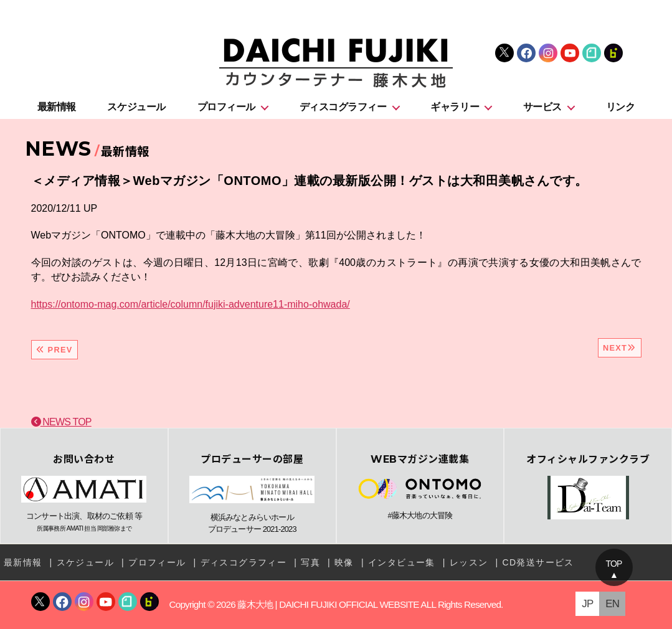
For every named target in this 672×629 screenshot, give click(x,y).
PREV (54, 350)
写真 (310, 562)
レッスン (469, 562)
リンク (621, 107)
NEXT (620, 348)
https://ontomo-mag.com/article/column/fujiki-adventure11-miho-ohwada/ (191, 304)
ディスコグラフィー (343, 107)
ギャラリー (455, 107)
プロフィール (226, 107)
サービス (542, 107)
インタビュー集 (402, 562)
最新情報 (57, 107)
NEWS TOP (61, 422)
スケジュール (136, 107)
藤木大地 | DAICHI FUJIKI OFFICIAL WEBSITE (328, 604)
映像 (344, 562)
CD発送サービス (538, 562)
